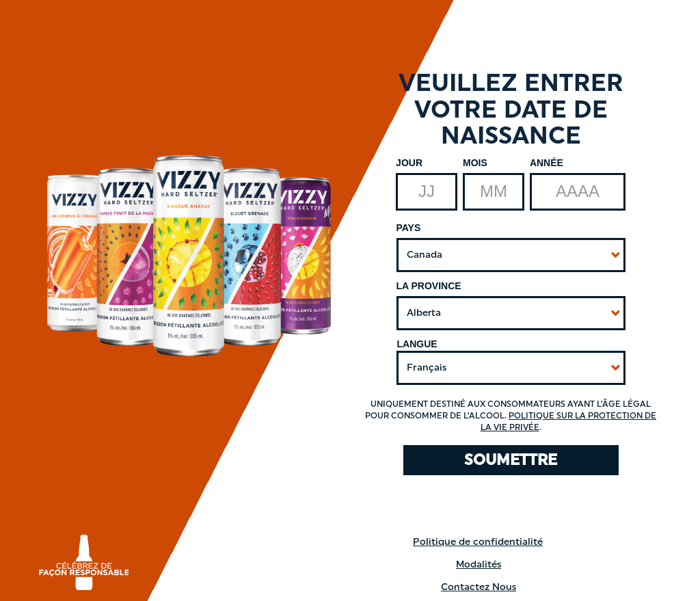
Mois (475, 163)
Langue (417, 344)
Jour (409, 163)
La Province (429, 286)
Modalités (479, 564)
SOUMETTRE (511, 460)
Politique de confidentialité (478, 542)
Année (547, 163)
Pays (409, 228)
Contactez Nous (479, 587)
